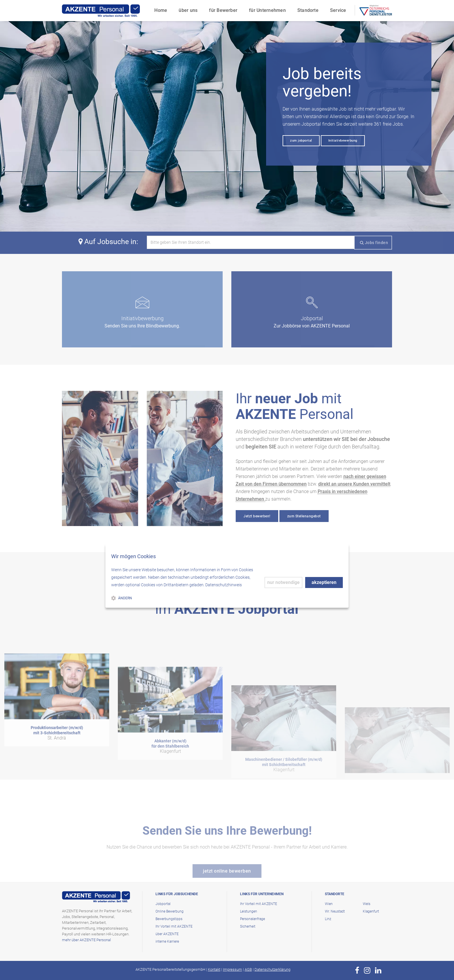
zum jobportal (301, 141)
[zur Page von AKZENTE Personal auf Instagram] (367, 970)
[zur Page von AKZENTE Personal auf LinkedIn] (378, 970)
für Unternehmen (267, 10)
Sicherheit (248, 926)
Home (161, 10)
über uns (188, 10)
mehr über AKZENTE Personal (86, 940)
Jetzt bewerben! (257, 516)
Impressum (233, 969)
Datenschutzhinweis (224, 585)
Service (338, 10)
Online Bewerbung (170, 911)
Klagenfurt (371, 911)
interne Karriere (167, 941)
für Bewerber (223, 10)
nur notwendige (283, 582)
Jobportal (163, 904)
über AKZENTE (167, 934)
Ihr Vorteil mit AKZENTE (174, 926)
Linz (328, 919)
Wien (329, 904)
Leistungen (249, 911)
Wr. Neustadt (335, 911)
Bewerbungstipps (169, 919)
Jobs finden (374, 243)
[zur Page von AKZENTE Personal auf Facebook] (357, 970)
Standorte (308, 10)
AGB (248, 969)
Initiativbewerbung (343, 141)
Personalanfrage (252, 919)
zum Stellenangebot (304, 516)
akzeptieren (324, 582)
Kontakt (214, 969)
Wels (367, 904)
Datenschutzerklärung (272, 969)
